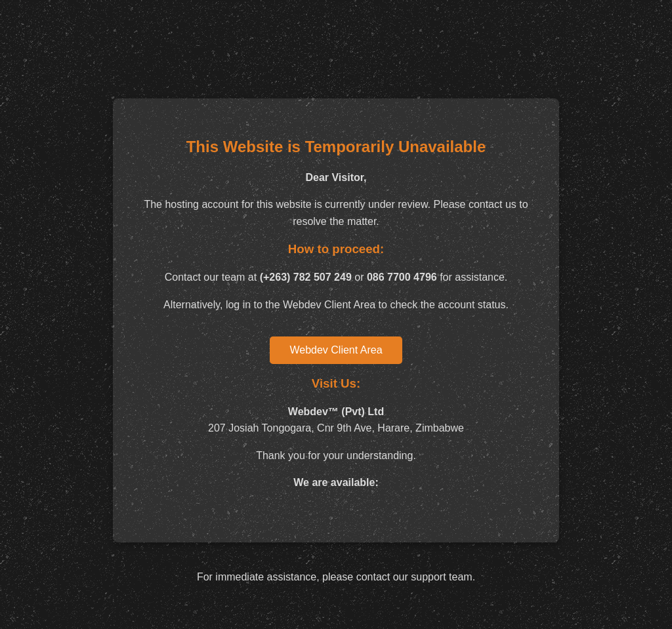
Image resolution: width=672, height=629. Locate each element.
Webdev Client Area (336, 350)
